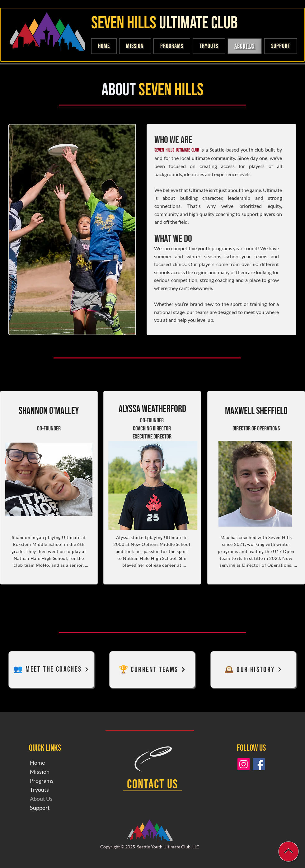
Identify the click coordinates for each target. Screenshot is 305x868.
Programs (42, 781)
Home (37, 762)
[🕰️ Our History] (253, 670)
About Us (41, 799)
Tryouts (39, 790)
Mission (40, 772)
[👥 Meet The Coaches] (51, 670)
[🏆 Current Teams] (152, 670)
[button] (281, 46)
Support (40, 808)
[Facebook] (259, 764)
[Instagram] (244, 764)
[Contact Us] (152, 785)
